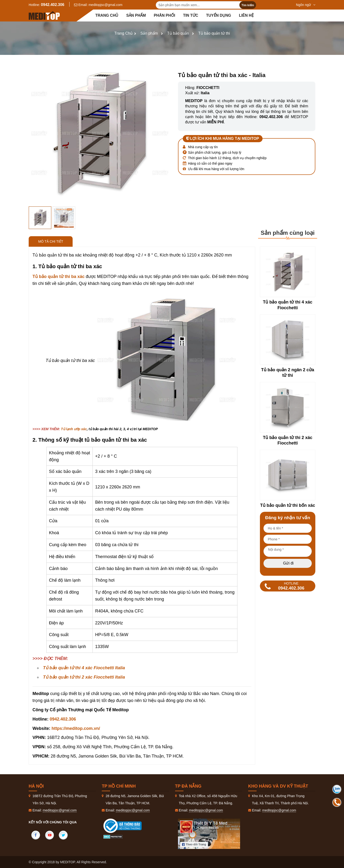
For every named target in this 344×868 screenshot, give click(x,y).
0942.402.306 (53, 5)
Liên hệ (246, 15)
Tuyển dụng (219, 15)
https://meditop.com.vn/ (76, 728)
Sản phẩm (136, 15)
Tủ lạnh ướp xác (74, 429)
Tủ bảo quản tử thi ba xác (59, 277)
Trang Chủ (124, 33)
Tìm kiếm (248, 5)
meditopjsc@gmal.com (106, 5)
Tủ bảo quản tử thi (214, 33)
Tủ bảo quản (178, 33)
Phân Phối (164, 15)
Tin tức (191, 15)
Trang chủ (107, 15)
